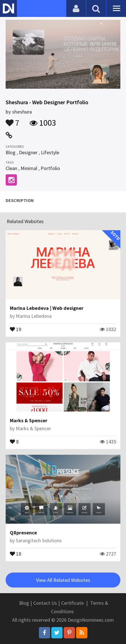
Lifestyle (50, 152)
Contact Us (45, 603)
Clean (11, 168)
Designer (28, 152)
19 (16, 329)
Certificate (72, 603)
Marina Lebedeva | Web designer (47, 308)
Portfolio (50, 168)
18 (16, 553)
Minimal (29, 168)
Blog (11, 152)
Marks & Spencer (29, 420)
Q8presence (23, 533)
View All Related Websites (63, 580)
